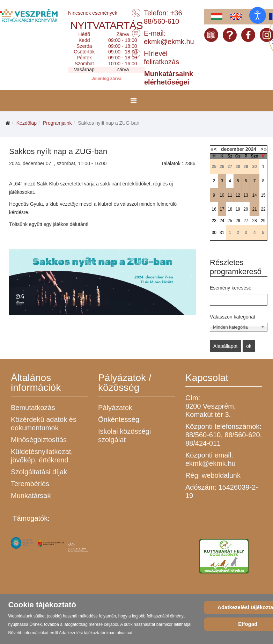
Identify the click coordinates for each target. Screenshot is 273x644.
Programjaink (57, 123)
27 (246, 221)
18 (230, 209)
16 (214, 209)
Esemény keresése (231, 288)
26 (238, 221)
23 (214, 221)
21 (254, 209)
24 (222, 221)
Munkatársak (31, 496)
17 (222, 209)
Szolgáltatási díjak (39, 472)
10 (222, 195)
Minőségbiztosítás (39, 440)
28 (254, 221)
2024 (251, 149)
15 (263, 195)
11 (230, 195)
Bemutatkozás (33, 408)
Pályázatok (115, 408)
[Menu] (134, 100)
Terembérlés (30, 484)
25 (230, 221)
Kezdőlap (27, 123)
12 (238, 195)
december (233, 149)
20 (246, 209)
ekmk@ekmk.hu (169, 42)
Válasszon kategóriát (233, 317)
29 (263, 221)
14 (254, 195)
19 (238, 209)
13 (246, 195)
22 (263, 209)
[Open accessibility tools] (258, 15)
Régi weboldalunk (213, 475)
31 (222, 233)
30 (214, 233)
